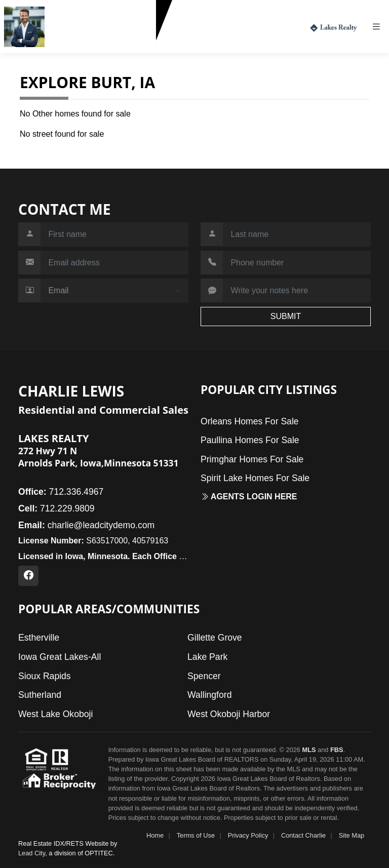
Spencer (204, 676)
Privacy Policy (248, 835)
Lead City (32, 853)
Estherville (39, 638)
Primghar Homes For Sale (252, 459)
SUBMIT (286, 316)
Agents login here (249, 497)
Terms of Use (196, 835)
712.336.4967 (61, 492)
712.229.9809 (74, 45)
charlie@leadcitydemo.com (86, 525)
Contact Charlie (303, 835)
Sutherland (40, 695)
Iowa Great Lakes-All (60, 657)
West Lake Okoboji (55, 714)
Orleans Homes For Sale (250, 421)
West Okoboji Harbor (229, 714)
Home (155, 835)
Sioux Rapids (45, 676)
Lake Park (207, 657)
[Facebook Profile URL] (28, 576)
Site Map (352, 835)
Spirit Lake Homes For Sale (255, 478)
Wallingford (209, 695)
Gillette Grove (215, 638)
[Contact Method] (114, 291)
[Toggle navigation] (380, 27)
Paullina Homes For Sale (250, 440)
